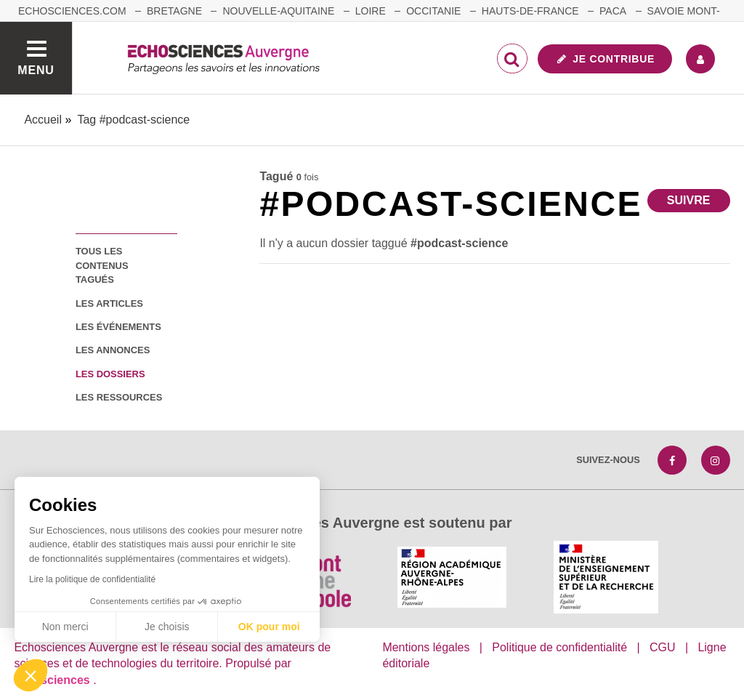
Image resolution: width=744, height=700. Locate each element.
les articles (109, 303)
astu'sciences (53, 680)
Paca (613, 11)
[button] (31, 675)
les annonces (113, 350)
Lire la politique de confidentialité (92, 579)
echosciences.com (72, 11)
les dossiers (110, 374)
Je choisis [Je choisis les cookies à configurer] (167, 627)
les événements (118, 327)
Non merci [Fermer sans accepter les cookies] (65, 627)
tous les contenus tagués (102, 265)
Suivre (689, 200)
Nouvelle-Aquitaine (278, 11)
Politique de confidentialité (559, 647)
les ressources (119, 397)
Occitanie (433, 11)
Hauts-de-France (530, 11)
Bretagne (174, 11)
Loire (371, 11)
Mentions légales (426, 647)
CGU (663, 647)
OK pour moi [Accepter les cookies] (269, 627)
